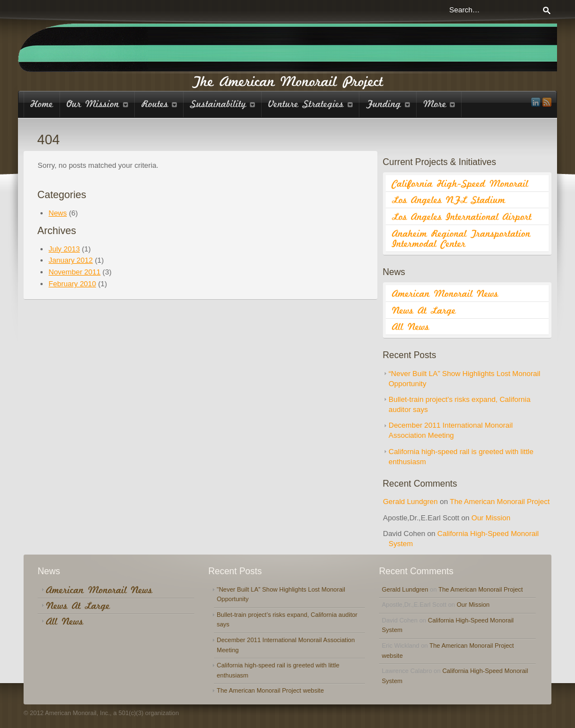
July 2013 (65, 249)
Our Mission (491, 518)
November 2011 (75, 272)
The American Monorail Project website (270, 690)
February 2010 (73, 284)
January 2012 (71, 260)
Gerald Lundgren (410, 502)
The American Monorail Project (500, 502)
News (58, 213)
